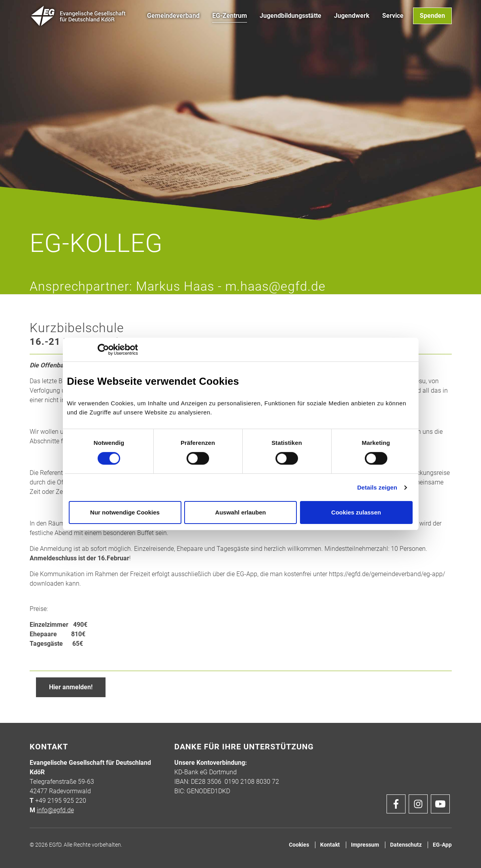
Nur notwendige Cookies (125, 512)
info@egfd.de (55, 810)
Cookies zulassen (356, 512)
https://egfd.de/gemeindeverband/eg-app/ (387, 574)
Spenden (432, 16)
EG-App (442, 845)
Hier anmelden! (71, 687)
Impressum (365, 845)
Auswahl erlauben (240, 512)
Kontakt (330, 845)
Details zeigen (377, 487)
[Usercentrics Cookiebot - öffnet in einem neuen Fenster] (103, 350)
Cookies (299, 845)
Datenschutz (406, 845)
